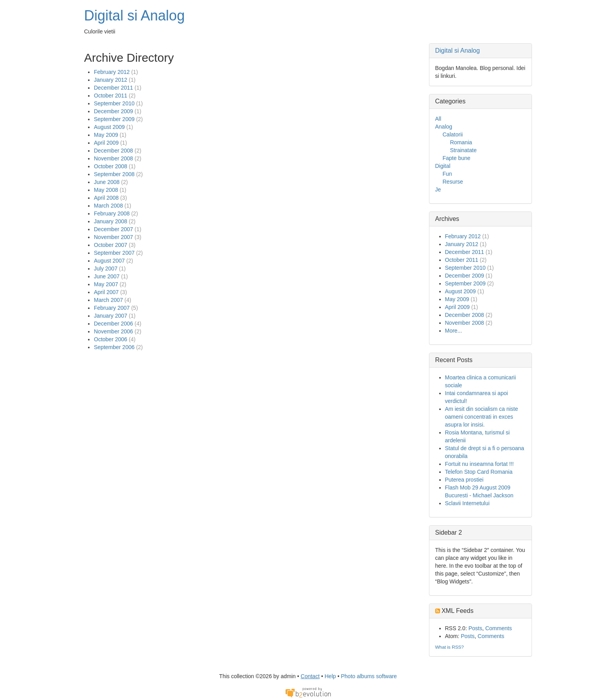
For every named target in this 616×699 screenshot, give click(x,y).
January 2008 (111, 221)
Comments (499, 628)
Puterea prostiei (464, 480)
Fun (447, 174)
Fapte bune (457, 158)
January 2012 (111, 80)
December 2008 (114, 151)
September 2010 (114, 103)
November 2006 (114, 331)
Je (438, 189)
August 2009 (109, 127)
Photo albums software (369, 676)
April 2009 (106, 143)
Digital (443, 166)
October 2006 (111, 339)
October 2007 (111, 245)
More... (454, 331)
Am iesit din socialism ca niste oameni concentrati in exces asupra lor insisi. (482, 417)
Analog (444, 127)
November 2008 (114, 158)
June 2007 (107, 276)
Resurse (453, 182)
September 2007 (114, 253)
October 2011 (111, 96)
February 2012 (112, 72)
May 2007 (106, 284)
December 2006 (114, 324)
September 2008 (114, 174)
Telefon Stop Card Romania (479, 472)
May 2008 (106, 190)
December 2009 (114, 111)
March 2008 (108, 206)
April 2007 (106, 292)
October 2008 (111, 166)
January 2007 (111, 316)
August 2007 (109, 261)
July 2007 (106, 269)
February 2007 (112, 308)
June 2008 (107, 182)
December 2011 (114, 88)
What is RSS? (450, 647)
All (438, 119)
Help (330, 676)
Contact (310, 676)
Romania (461, 142)
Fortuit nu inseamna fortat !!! (479, 464)
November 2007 (114, 237)
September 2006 (114, 347)
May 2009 (106, 135)
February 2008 (112, 213)
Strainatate (464, 150)
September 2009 (114, 119)
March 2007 (108, 300)
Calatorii (453, 134)
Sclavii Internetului (467, 503)
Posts (475, 628)
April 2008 (106, 198)
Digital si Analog (134, 16)
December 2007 (114, 229)
